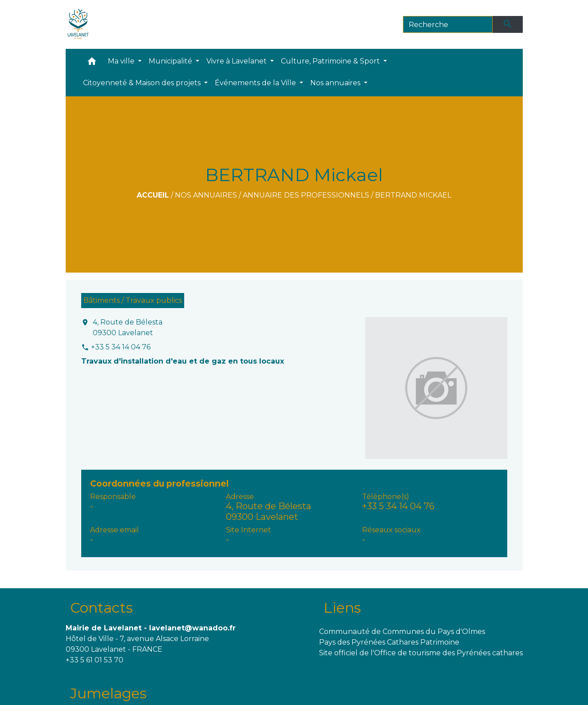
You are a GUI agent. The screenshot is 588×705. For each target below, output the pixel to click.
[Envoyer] (508, 24)
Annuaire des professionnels (306, 195)
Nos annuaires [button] (336, 83)
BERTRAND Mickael (413, 195)
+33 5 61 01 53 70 (95, 660)
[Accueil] (78, 24)
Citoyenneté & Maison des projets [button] (143, 83)
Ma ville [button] (122, 61)
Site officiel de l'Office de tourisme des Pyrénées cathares (421, 653)
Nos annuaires (206, 195)
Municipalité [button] (171, 61)
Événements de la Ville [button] (256, 83)
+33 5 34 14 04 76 (121, 347)
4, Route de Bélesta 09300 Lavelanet (128, 327)
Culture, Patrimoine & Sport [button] (331, 61)
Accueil (153, 195)
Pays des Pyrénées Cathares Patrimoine (389, 642)
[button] (92, 63)
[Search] (448, 24)
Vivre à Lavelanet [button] (237, 61)
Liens (342, 608)
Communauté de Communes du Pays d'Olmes (402, 632)
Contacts (101, 608)
